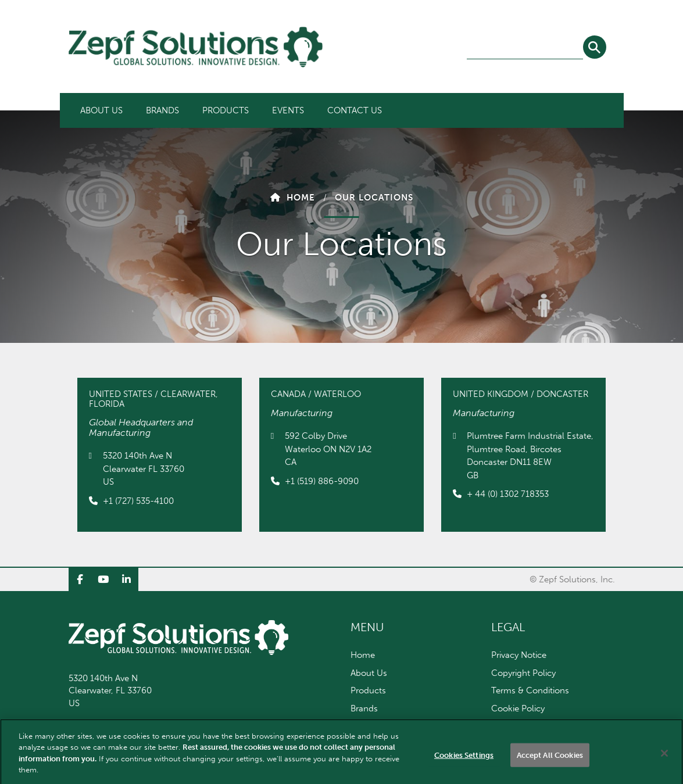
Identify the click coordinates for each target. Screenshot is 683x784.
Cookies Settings (464, 763)
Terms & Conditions (530, 690)
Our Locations (374, 198)
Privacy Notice (519, 655)
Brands (162, 110)
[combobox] (525, 48)
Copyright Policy (523, 673)
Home (301, 198)
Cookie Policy (518, 708)
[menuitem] (101, 110)
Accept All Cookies (550, 763)
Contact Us (355, 110)
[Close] (664, 761)
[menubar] (231, 110)
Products (226, 110)
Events (288, 110)
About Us (101, 110)
